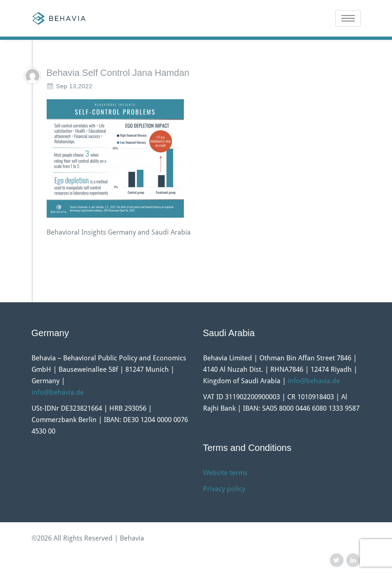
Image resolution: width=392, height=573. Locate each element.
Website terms (225, 473)
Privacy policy (224, 489)
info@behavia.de (58, 392)
